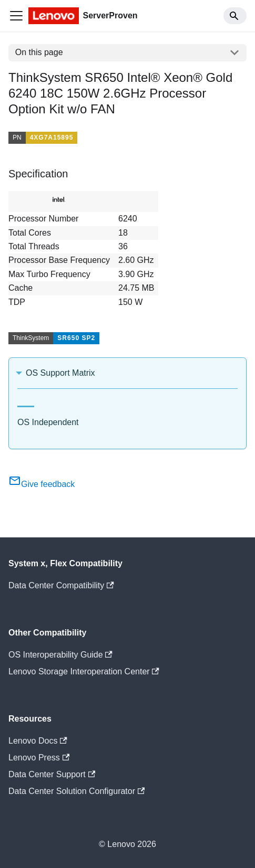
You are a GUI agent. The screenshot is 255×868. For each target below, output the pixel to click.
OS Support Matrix (60, 373)
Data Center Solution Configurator (76, 791)
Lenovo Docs (38, 741)
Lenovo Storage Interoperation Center (84, 671)
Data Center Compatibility (61, 585)
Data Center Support (52, 774)
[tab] (26, 402)
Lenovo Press (39, 758)
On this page (39, 52)
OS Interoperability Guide (60, 655)
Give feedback (42, 484)
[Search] (235, 16)
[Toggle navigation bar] (16, 16)
